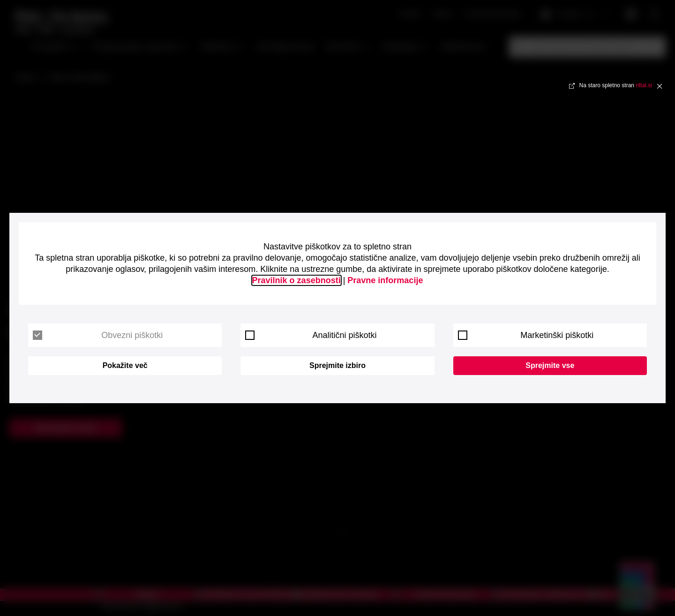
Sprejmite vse (550, 365)
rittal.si (644, 85)
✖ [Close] (660, 86)
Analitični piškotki (311, 335)
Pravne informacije (385, 280)
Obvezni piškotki (98, 335)
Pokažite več (125, 365)
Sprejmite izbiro (337, 365)
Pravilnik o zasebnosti (296, 280)
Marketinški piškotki (526, 335)
